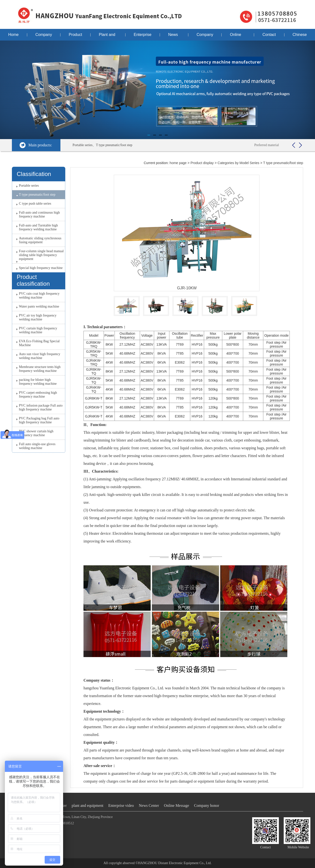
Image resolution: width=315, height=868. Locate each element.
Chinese (300, 35)
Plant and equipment (108, 37)
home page (178, 163)
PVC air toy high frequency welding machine (38, 317)
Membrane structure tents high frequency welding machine (40, 369)
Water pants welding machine (39, 306)
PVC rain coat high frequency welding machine (39, 296)
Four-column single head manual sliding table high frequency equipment (41, 255)
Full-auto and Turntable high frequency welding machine (38, 227)
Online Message (238, 37)
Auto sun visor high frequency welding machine (40, 356)
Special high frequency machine (41, 268)
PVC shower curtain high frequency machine (36, 433)
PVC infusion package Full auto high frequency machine (41, 407)
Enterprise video (143, 37)
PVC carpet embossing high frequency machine (38, 395)
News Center (174, 37)
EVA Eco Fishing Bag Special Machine (39, 343)
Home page (13, 37)
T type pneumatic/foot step (37, 195)
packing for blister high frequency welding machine (38, 382)
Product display (75, 37)
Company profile (44, 37)
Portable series (29, 186)
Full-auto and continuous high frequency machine (39, 214)
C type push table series (35, 204)
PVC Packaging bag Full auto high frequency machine (39, 420)
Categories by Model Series (239, 163)
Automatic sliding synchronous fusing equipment (40, 240)
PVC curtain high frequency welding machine (38, 330)
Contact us (269, 37)
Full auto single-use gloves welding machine (37, 446)
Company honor (205, 37)
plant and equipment (87, 805)
